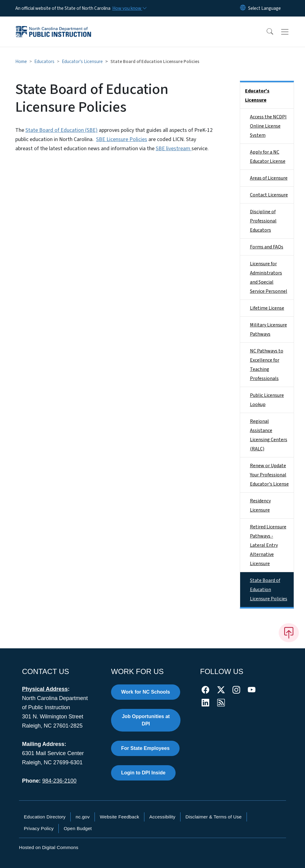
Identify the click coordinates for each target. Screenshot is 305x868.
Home (21, 61)
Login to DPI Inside (143, 773)
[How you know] (129, 8)
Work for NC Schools (146, 692)
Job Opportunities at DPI (146, 720)
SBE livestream (174, 149)
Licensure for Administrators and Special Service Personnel (269, 278)
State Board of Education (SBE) (61, 130)
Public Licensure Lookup (267, 400)
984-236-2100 (59, 781)
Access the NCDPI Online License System (268, 126)
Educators (44, 61)
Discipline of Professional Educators (263, 221)
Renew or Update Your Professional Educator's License (269, 475)
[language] (264, 8)
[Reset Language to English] (243, 8)
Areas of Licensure (269, 178)
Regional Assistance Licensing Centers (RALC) (269, 435)
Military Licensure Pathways (268, 330)
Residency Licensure (260, 505)
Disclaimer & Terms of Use (214, 817)
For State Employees (145, 748)
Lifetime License (267, 308)
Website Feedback (119, 817)
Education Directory (45, 817)
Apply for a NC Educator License (268, 157)
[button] (266, 32)
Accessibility (162, 817)
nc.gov (83, 817)
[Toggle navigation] (291, 32)
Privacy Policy (39, 828)
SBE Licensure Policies (122, 139)
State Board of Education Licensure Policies (269, 590)
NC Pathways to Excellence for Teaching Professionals (267, 365)
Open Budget (78, 828)
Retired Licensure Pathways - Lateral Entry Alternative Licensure (268, 545)
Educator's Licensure (82, 61)
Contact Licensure (269, 195)
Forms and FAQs (267, 247)
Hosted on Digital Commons (49, 847)
